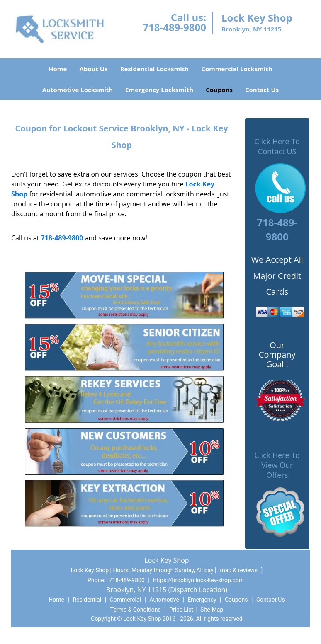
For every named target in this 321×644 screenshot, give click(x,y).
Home (58, 69)
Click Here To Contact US (277, 146)
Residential (87, 600)
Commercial (125, 600)
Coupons (219, 90)
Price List (181, 610)
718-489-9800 (174, 27)
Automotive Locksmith (78, 90)
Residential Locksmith (155, 69)
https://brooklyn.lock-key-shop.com (198, 580)
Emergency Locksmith (159, 90)
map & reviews (239, 570)
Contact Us (262, 90)
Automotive (164, 600)
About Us (93, 69)
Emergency (202, 600)
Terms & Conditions (136, 610)
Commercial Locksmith (237, 69)
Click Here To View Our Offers (277, 465)
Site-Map (212, 610)
